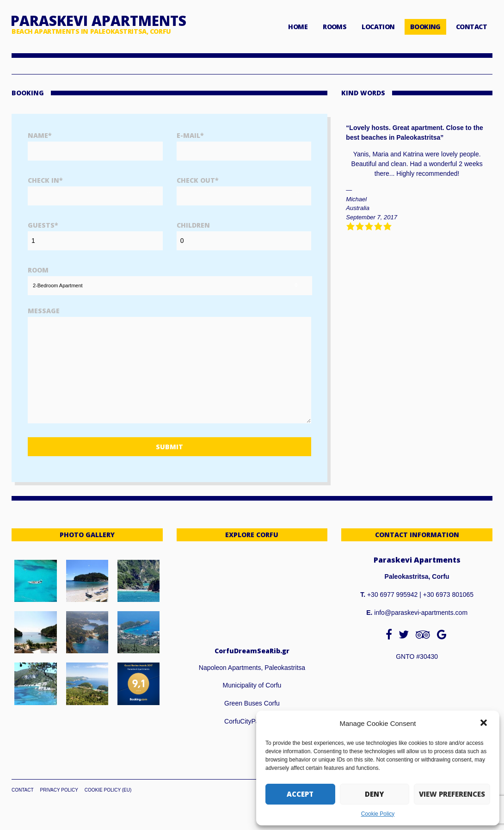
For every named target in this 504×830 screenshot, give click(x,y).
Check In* (45, 180)
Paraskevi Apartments (98, 21)
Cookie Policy (378, 814)
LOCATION (378, 27)
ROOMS (335, 27)
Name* (40, 135)
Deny (374, 794)
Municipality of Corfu (252, 685)
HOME (298, 27)
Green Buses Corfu (252, 703)
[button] (485, 724)
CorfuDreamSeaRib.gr (252, 651)
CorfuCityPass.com (252, 721)
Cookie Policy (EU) (108, 790)
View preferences (452, 794)
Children (193, 225)
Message (44, 311)
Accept (300, 794)
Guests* (43, 225)
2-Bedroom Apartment (58, 285)
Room (38, 270)
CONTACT (471, 27)
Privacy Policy (59, 790)
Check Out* (198, 180)
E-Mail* (190, 135)
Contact (23, 790)
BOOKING (425, 27)
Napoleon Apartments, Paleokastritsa (252, 668)
